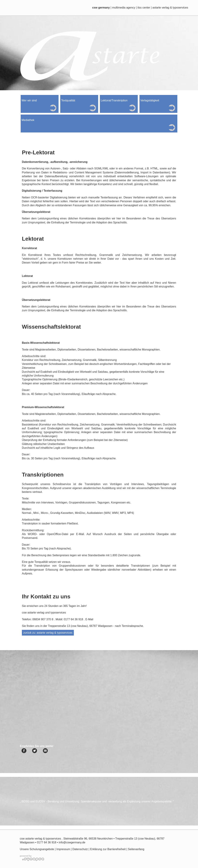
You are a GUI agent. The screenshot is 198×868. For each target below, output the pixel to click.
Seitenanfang (136, 849)
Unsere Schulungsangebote (37, 849)
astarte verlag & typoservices (170, 8)
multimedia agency (124, 8)
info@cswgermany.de (72, 842)
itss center (144, 8)
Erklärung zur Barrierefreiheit (108, 849)
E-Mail (89, 619)
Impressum (63, 849)
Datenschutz (80, 849)
